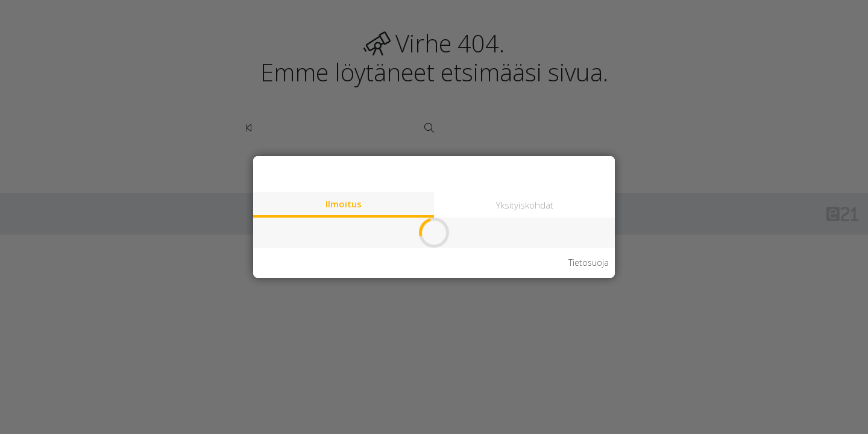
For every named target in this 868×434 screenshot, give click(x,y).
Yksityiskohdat (525, 205)
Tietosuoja (589, 263)
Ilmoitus (344, 204)
